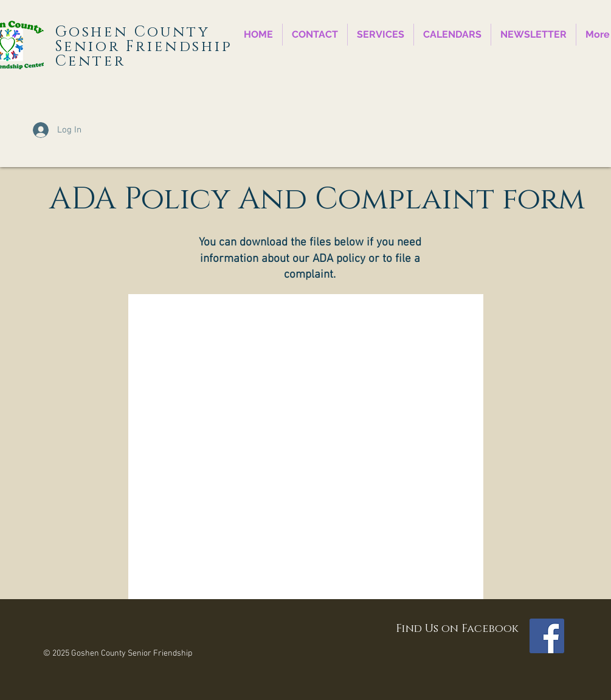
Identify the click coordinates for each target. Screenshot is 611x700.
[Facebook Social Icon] (547, 636)
